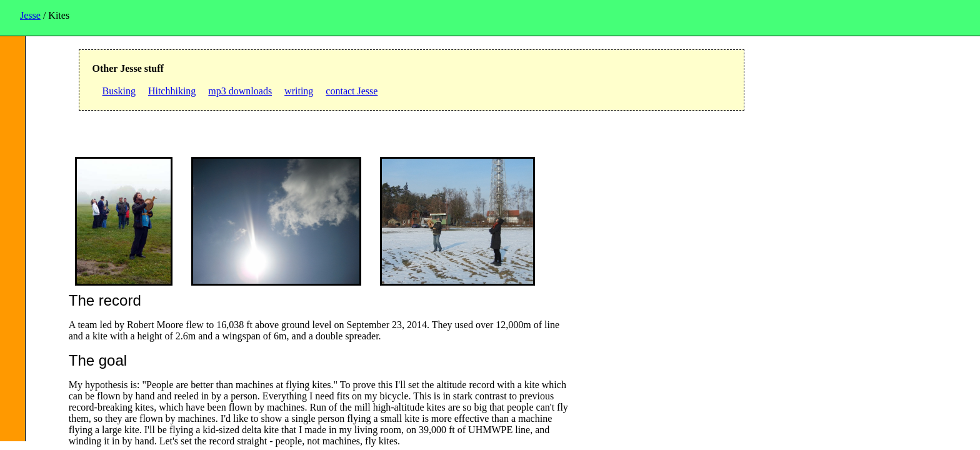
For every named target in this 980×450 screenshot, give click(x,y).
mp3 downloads (240, 91)
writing (299, 91)
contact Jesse (352, 91)
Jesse (30, 15)
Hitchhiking (172, 91)
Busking (119, 91)
